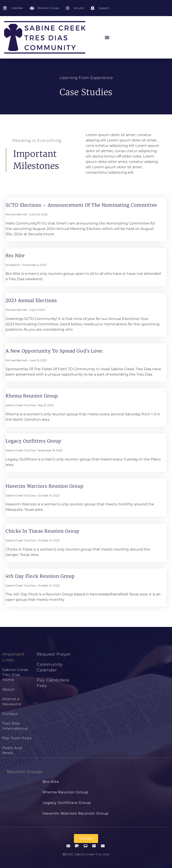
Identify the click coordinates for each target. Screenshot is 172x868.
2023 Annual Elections (31, 300)
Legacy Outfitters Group (33, 441)
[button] (107, 37)
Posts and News (12, 750)
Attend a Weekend (12, 701)
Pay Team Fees (17, 738)
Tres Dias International (15, 726)
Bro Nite (15, 255)
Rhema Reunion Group (32, 396)
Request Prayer (54, 654)
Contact (10, 714)
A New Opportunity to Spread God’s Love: (54, 351)
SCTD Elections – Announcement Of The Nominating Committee (81, 205)
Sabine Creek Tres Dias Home (15, 675)
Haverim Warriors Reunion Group (45, 486)
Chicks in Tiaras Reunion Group (42, 531)
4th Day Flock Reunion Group (40, 576)
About (8, 689)
